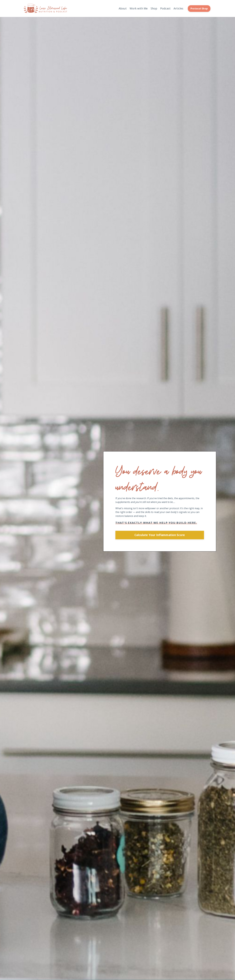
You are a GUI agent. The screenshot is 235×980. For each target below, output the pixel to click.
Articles (178, 8)
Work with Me (139, 8)
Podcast (165, 8)
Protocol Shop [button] (199, 9)
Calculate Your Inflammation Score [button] (160, 535)
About (123, 8)
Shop (154, 8)
